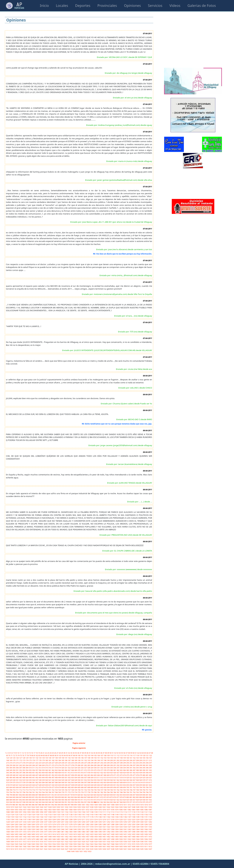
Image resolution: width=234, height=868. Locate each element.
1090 (16, 812)
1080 (121, 810)
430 (128, 773)
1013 (134, 805)
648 (105, 785)
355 (31, 770)
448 (40, 775)
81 (35, 755)
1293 (134, 824)
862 (70, 797)
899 (44, 800)
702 (134, 787)
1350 (79, 829)
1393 (113, 832)
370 (79, 770)
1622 (46, 849)
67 (150, 753)
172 (21, 760)
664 (11, 787)
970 (128, 802)
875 (112, 797)
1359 (117, 829)
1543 (8, 844)
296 (131, 765)
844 (11, 797)
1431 (125, 834)
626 (34, 785)
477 (134, 775)
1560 (79, 844)
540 (47, 780)
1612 (150, 846)
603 (105, 782)
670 (31, 787)
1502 (129, 839)
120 (144, 755)
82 (37, 755)
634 (60, 785)
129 (27, 758)
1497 (108, 839)
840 (144, 795)
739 (108, 790)
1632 (88, 849)
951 (66, 802)
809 (44, 795)
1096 (41, 812)
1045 (121, 807)
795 (144, 792)
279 (76, 765)
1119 (138, 812)
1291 (125, 824)
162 (134, 758)
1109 (96, 812)
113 (121, 755)
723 (57, 790)
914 (92, 800)
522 (134, 777)
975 (144, 802)
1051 (146, 807)
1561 (83, 844)
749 (141, 790)
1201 (41, 819)
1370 (16, 832)
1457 (88, 837)
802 (21, 795)
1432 (129, 834)
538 (40, 780)
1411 (41, 834)
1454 (75, 837)
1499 (117, 839)
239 (92, 763)
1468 (134, 837)
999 (76, 805)
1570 (121, 844)
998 (72, 805)
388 (138, 770)
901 (50, 800)
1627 (67, 849)
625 (31, 785)
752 (150, 790)
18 (37, 753)
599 (92, 782)
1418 (71, 834)
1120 (142, 812)
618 (8, 785)
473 (121, 775)
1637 (108, 849)
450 (47, 775)
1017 (150, 805)
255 (144, 763)
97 (72, 755)
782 (102, 792)
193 (89, 760)
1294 (138, 824)
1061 (41, 810)
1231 (21, 822)
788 (121, 792)
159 (125, 758)
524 (141, 777)
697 (118, 787)
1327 (129, 827)
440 (14, 775)
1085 (142, 810)
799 (11, 795)
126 (18, 758)
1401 (146, 832)
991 (50, 805)
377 (102, 770)
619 (11, 785)
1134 (54, 814)
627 (37, 785)
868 (89, 797)
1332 (150, 827)
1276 (63, 824)
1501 (125, 839)
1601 (104, 846)
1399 (138, 832)
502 (70, 777)
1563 (92, 844)
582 (37, 782)
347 (150, 768)
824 (92, 795)
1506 (146, 839)
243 (105, 763)
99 (76, 755)
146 (83, 758)
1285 (100, 824)
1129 (33, 814)
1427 (108, 834)
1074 (96, 810)
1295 (142, 824)
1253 (113, 822)
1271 (41, 824)
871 (99, 797)
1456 (83, 837)
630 (47, 785)
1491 (83, 839)
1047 (129, 807)
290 (112, 765)
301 (147, 765)
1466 (125, 837)
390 (144, 770)
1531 (104, 842)
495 (47, 777)
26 (55, 753)
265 (31, 765)
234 (76, 763)
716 (34, 790)
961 (99, 802)
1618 (29, 849)
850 (31, 797)
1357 (108, 829)
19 (39, 753)
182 (53, 760)
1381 (63, 832)
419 (92, 773)
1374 (33, 832)
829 (108, 795)
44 (97, 753)
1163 (29, 817)
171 (18, 760)
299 (141, 765)
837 (134, 795)
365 (63, 770)
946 (50, 802)
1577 (150, 844)
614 (141, 782)
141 (66, 758)
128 (24, 758)
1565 (100, 844)
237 (86, 763)
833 (121, 795)
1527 (88, 842)
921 (115, 800)
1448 (50, 837)
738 (105, 790)
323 (73, 768)
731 (83, 790)
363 (57, 770)
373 (89, 770)
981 (17, 805)
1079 (117, 810)
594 (76, 782)
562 (118, 780)
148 (89, 758)
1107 (88, 812)
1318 (92, 827)
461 (83, 775)
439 (11, 775)
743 (121, 790)
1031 (63, 807)
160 (128, 758)
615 (144, 782)
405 (47, 773)
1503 (134, 839)
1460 (100, 837)
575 (14, 782)
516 (115, 777)
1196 (21, 819)
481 (147, 775)
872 (102, 797)
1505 (142, 839)
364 (60, 770)
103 (89, 755)
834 (125, 795)
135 (47, 758)
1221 (125, 819)
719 (44, 790)
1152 (129, 814)
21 (44, 753)
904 (60, 800)
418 (89, 773)
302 (150, 765)
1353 (92, 829)
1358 (113, 829)
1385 (79, 832)
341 (131, 768)
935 (14, 802)
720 (47, 790)
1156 (146, 814)
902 (53, 800)
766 (50, 792)
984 (27, 805)
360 (47, 770)
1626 (63, 849)
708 (8, 790)
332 (102, 768)
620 (14, 785)
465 (96, 775)
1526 (83, 842)
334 (108, 768)
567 (134, 780)
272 (53, 765)
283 (89, 765)
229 (60, 763)
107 (102, 755)
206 (131, 760)
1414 (54, 834)
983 (24, 805)
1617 (25, 849)
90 (56, 755)
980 (14, 805)
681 (66, 787)
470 (112, 775)
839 (141, 795)
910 (79, 800)
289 (108, 765)
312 (37, 768)
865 (79, 797)
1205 (58, 819)
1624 (54, 849)
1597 (88, 846)
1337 (25, 829)
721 (50, 790)
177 (37, 760)
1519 (54, 842)
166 (147, 758)
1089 (12, 812)
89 (53, 755)
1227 (150, 819)
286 (99, 765)
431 (131, 773)
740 (112, 790)
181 (50, 760)
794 (141, 792)
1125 (16, 814)
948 (57, 802)
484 (11, 777)
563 (121, 780)
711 (18, 790)
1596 (83, 846)
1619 (33, 849)
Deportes (83, 6)
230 (63, 763)
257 (150, 763)
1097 (46, 812)
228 (57, 763)
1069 (75, 810)
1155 (142, 814)
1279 (75, 824)
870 (96, 797)
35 (76, 753)
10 (18, 753)
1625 (58, 849)
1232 (25, 822)
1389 (96, 832)
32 (69, 753)
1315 (79, 827)
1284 (96, 824)
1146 (104, 814)
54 (120, 753)
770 (63, 792)
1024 (33, 807)
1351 (83, 829)
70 (10, 755)
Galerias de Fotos (202, 6)
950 (63, 802)
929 (141, 800)
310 (31, 768)
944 (44, 802)
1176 (83, 817)
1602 (108, 846)
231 (66, 763)
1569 (117, 844)
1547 (25, 844)
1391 (104, 832)
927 (134, 800)
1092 (25, 812)
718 (40, 790)
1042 (108, 807)
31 (67, 753)
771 (66, 792)
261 (18, 765)
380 (112, 770)
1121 (146, 812)
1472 (150, 837)
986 (33, 805)
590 (63, 782)
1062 (46, 810)
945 (47, 802)
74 (19, 755)
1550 (37, 844)
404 (44, 773)
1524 (75, 842)
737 (102, 790)
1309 (54, 827)
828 (105, 795)
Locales (62, 6)
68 (152, 753)
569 (141, 780)
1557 (67, 844)
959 (92, 802)
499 (60, 777)
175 (31, 760)
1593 (71, 846)
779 (92, 792)
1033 (71, 807)
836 (131, 795)
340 (128, 768)
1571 (125, 844)
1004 (96, 805)
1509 (12, 842)
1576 (146, 844)
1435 (142, 834)
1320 (100, 827)
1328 (134, 827)
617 (150, 782)
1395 (121, 832)
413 (73, 773)
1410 (37, 834)
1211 (83, 819)
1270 (37, 824)
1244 (75, 822)
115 (128, 755)
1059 (33, 810)
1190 (142, 817)
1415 (58, 834)
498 (57, 777)
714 (27, 790)
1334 (12, 829)
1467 (129, 837)
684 (76, 787)
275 (63, 765)
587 (53, 782)
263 (24, 765)
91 (58, 755)
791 (131, 792)
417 (86, 773)
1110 (100, 812)
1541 (146, 842)
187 (70, 760)
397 (21, 773)
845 (14, 797)
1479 (33, 839)
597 (86, 782)
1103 (71, 812)
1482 (46, 839)
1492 (88, 839)
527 (150, 777)
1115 (121, 812)
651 (115, 785)
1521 (63, 842)
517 (118, 777)
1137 (67, 814)
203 (121, 760)
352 (21, 770)
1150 (121, 814)
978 (7, 805)
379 (108, 770)
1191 (146, 817)
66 (148, 753)
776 (83, 792)
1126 (21, 814)
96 (69, 755)
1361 (125, 829)
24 (51, 753)
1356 (104, 829)
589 (60, 782)
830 (112, 795)
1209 (75, 819)
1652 (86, 851)
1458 (92, 837)
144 (76, 758)
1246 (83, 822)
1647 (150, 849)
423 (105, 773)
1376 (41, 832)
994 (59, 805)
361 (50, 770)
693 (105, 787)
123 (8, 758)
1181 (104, 817)
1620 (37, 849)
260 (14, 765)
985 (30, 805)
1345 (58, 829)
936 (18, 802)
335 (112, 768)
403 (40, 773)
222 (37, 763)
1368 (8, 832)
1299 (12, 827)
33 (72, 753)
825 (96, 795)
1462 (108, 837)
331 (99, 768)
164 (141, 758)
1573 (134, 844)
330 (96, 768)
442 (21, 775)
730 (79, 790)
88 (51, 755)
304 (11, 768)
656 (131, 785)
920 (112, 800)
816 (66, 795)
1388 (92, 832)
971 (131, 802)
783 (105, 792)
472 (118, 775)
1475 (16, 839)
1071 (83, 810)
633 (57, 785)
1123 (8, 814)
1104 (75, 812)
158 (121, 758)
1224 (138, 819)
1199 (33, 819)
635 (63, 785)
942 (37, 802)
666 (18, 787)
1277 (67, 824)
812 (53, 795)
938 (24, 802)
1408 (29, 834)
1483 (50, 839)
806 (34, 795)
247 (118, 763)
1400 (142, 832)
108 (105, 755)
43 (95, 753)
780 (96, 792)
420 (96, 773)
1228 (8, 822)
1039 (96, 807)
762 (37, 792)
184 (60, 760)
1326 (125, 827)
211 (147, 760)
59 (131, 753)
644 (92, 785)
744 (125, 790)
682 (70, 787)
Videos (175, 6)
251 (131, 763)
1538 (134, 842)
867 (86, 797)
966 (115, 802)
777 (86, 792)
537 (37, 780)
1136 (63, 814)
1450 (58, 837)
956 (83, 802)
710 (14, 790)
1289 (117, 824)
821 (83, 795)
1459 (96, 837)
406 (50, 773)
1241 (63, 822)
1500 (121, 839)
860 (63, 797)
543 (57, 780)
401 (34, 773)
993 (56, 805)
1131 (41, 814)
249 (125, 763)
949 (60, 802)
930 (144, 800)
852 (37, 797)
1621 (41, 849)
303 (8, 768)
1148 (113, 814)
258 (8, 765)
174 (27, 760)
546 (66, 780)
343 (138, 768)
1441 (21, 837)
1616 (21, 849)
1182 (108, 817)
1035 (79, 807)
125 (14, 758)
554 (92, 780)
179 (44, 760)
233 (73, 763)
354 (27, 770)
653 (121, 785)
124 (11, 758)
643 (89, 785)
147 (86, 758)
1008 (113, 805)
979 (11, 805)
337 (118, 768)
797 (150, 792)
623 (24, 785)
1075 (100, 810)
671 (34, 787)
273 (57, 765)
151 (99, 758)
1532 (108, 842)
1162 (25, 817)
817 (70, 795)
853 (40, 797)
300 (144, 765)
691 (99, 787)
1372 (25, 832)
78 (28, 755)
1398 (134, 832)
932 (150, 800)
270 (47, 765)
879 (125, 797)
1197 (25, 819)
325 (79, 768)
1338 (29, 829)
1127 (25, 814)
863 (73, 797)
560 (112, 780)
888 (8, 800)
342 (134, 768)
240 (96, 763)
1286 (104, 824)
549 (76, 780)
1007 (109, 805)
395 (14, 773)
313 (40, 768)
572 (150, 780)
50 (111, 753)
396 (18, 773)
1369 (12, 832)
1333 (8, 829)
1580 (16, 846)
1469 (138, 837)
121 (147, 755)
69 (7, 755)
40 (88, 753)
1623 (50, 849)
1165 (37, 817)
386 (131, 770)
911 (83, 800)
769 (60, 792)
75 (21, 755)
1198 (29, 819)
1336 (21, 829)
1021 (21, 807)
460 (79, 775)
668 (24, 787)
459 (76, 775)
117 (134, 755)
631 (50, 785)
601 (99, 782)
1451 (63, 837)
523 (138, 777)
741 (115, 790)
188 (73, 760)
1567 (108, 844)
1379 (54, 832)
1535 (121, 842)
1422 (88, 834)
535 (31, 780)
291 (115, 765)
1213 (92, 819)
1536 (125, 842)
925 (128, 800)
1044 (117, 807)
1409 (33, 834)
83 (39, 755)
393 (8, 773)
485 (14, 777)
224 (44, 763)
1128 (29, 814)
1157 (150, 814)
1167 (46, 817)
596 (83, 782)
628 (40, 785)
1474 (12, 839)
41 (90, 753)
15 (30, 753)
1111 (104, 812)
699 (125, 787)
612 (134, 782)
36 (78, 753)
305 (14, 768)
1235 (37, 822)
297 (134, 765)
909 (76, 800)
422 (102, 773)
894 (27, 800)
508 (89, 777)
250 (128, 763)
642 (86, 785)
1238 (50, 822)
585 (47, 782)
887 (150, 797)
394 (11, 773)
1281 (83, 824)
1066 (63, 810)
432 (134, 773)
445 (31, 775)
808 (40, 795)
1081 (125, 810)
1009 (117, 805)
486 (18, 777)
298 (138, 765)
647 (102, 785)
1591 (63, 846)
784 (108, 792)
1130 (37, 814)
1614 (12, 849)
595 (79, 782)
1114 (117, 812)
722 (53, 790)
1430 (121, 834)
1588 (50, 846)
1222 (129, 819)
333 (105, 768)
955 (79, 802)
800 (14, 795)
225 (47, 763)
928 (138, 800)
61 (136, 753)
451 (50, 775)
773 (73, 792)
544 (60, 780)
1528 (92, 842)
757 (21, 792)
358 (40, 770)
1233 (29, 822)
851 (34, 797)
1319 (96, 827)
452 (53, 775)
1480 (37, 839)
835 (128, 795)
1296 (146, 824)
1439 (12, 837)
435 (144, 773)
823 (89, 795)
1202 (46, 819)
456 (66, 775)
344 (141, 768)
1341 (41, 829)
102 (86, 755)
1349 (75, 829)
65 (145, 753)
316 (50, 768)
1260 (142, 822)
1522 (67, 842)
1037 (88, 807)
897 (37, 800)
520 (128, 777)
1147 (108, 814)
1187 (129, 817)
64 (143, 753)
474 (125, 775)
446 (34, 775)
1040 (100, 807)
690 (96, 787)
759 (27, 792)
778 (89, 792)
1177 (88, 817)
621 (18, 785)
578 (24, 782)
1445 (37, 837)
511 (99, 777)
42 (92, 753)
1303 (29, 827)
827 (102, 795)
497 (53, 777)
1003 (92, 805)
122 (151, 755)
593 (73, 782)
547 (70, 780)
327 (86, 768)
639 (76, 785)
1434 (138, 834)
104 (92, 755)
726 (66, 790)
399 (27, 773)
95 (67, 755)
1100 (58, 812)
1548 (29, 844)
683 (73, 787)
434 (141, 773)
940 (31, 802)
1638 (113, 849)
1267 (25, 824)
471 (115, 775)
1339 (33, 829)
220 (31, 763)
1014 (138, 805)
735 (96, 790)
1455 (79, 837)
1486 (63, 839)
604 (108, 782)
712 (21, 790)
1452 (67, 837)
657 (134, 785)
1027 (46, 807)
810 (47, 795)
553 (89, 780)
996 (66, 805)
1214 (96, 819)
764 (44, 792)
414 (76, 773)
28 (60, 753)
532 (21, 780)
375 (96, 770)
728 (73, 790)
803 (24, 795)
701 (131, 787)
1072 (88, 810)
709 (11, 790)
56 (125, 753)
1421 (83, 834)
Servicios (155, 6)
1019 (12, 807)
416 (83, 773)
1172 (67, 817)
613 (138, 782)
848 (24, 797)
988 (40, 805)
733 (89, 790)
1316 (83, 827)
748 (138, 790)
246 (115, 763)
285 (96, 765)
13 (25, 753)
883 (138, 797)
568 (138, 780)
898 (40, 800)
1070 (79, 810)
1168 (50, 817)
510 (96, 777)
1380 (58, 832)
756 (18, 792)
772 (70, 792)
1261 (146, 822)
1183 (113, 817)
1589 (54, 846)
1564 (96, 844)
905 (63, 800)
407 (53, 773)
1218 (113, 819)
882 (134, 797)
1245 (79, 822)
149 (92, 758)
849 (27, 797)
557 (102, 780)
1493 (92, 839)
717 (37, 790)
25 (53, 753)
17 (35, 753)
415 (79, 773)
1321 (104, 827)
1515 (37, 842)
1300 (16, 827)
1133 (50, 814)
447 (37, 775)
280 (79, 765)
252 (134, 763)
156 (115, 758)
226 (50, 763)
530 (14, 780)
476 (131, 775)
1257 (129, 822)
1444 (33, 837)
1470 (142, 837)
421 (99, 773)
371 (83, 770)
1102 (67, 812)
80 (33, 755)
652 (118, 785)
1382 (67, 832)
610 (128, 782)
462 (86, 775)
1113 (113, 812)
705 (144, 787)
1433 (134, 834)
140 (63, 758)
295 (128, 765)
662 (150, 785)
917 (102, 800)
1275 (58, 824)
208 (138, 760)
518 (121, 777)
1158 (8, 817)
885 (144, 797)
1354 (96, 829)
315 (47, 768)
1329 (138, 827)
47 (104, 753)
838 (138, 795)
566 (131, 780)
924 (125, 800)
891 (18, 800)
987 (37, 805)
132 (37, 758)
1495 (100, 839)
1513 (29, 842)
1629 (75, 849)
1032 (67, 807)
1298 (8, 827)
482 (150, 775)
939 (27, 802)
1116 (125, 812)
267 (37, 765)
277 (70, 765)
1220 (121, 819)
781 (99, 792)
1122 (150, 812)
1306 (41, 827)
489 (27, 777)
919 (108, 800)
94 (65, 755)
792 (134, 792)
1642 (129, 849)
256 (147, 763)
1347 (67, 829)
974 (141, 802)
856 (50, 797)
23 (48, 753)
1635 (100, 849)
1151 (125, 814)
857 (53, 797)
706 (147, 787)
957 (86, 802)
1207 (67, 819)
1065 (58, 810)
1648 (69, 851)
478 (138, 775)
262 (21, 765)
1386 (83, 832)
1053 (8, 810)
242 (102, 763)
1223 (134, 819)
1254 (117, 822)
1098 (50, 812)
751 (147, 790)
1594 (75, 846)
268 (40, 765)
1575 (142, 844)
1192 (150, 817)
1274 (54, 824)
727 (70, 790)
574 (11, 782)
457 (70, 775)
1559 (75, 844)
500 (63, 777)
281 (83, 765)
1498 (113, 839)
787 (118, 792)
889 (11, 800)
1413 (50, 834)
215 (14, 763)
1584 (33, 846)
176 (34, 760)
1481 (41, 839)
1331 (146, 827)
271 (50, 765)
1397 (129, 832)
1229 (12, 822)
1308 (50, 827)
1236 (41, 822)
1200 (37, 819)
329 (92, 768)
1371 (21, 832)
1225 (142, 819)
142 (70, 758)
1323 (113, 827)
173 (24, 760)
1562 (88, 844)
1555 (58, 844)
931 (147, 800)
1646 (146, 849)
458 (73, 775)
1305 (37, 827)
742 (118, 790)
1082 (129, 810)
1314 (75, 827)
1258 (134, 822)
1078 (113, 810)
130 (31, 758)
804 (27, 795)
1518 (50, 842)
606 (115, 782)
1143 (92, 814)
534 (27, 780)
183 (57, 760)
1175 (79, 817)
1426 (104, 834)
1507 (150, 839)
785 (112, 792)
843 (8, 797)
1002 (88, 805)
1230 (16, 822)
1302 (25, 827)
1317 (88, 827)
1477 (25, 839)
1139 (75, 814)
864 (76, 797)
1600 (100, 846)
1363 (134, 829)
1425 (100, 834)
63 (141, 753)
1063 (50, 810)
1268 (29, 824)
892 (21, 800)
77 (26, 755)
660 (144, 785)
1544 (12, 844)
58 (129, 753)
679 (60, 787)
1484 (54, 839)
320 (63, 768)
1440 (16, 837)
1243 (71, 822)
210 (144, 760)
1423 (92, 834)
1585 (37, 846)
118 (138, 755)
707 (150, 787)
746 (131, 790)
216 (18, 763)
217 (21, 763)
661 (147, 785)
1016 (146, 805)
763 (40, 792)
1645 (142, 849)
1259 (138, 822)
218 (24, 763)
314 (44, 768)
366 (66, 770)
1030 (58, 807)
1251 (104, 822)
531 (18, 780)
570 (144, 780)
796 (147, 792)
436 (147, 773)
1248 (92, 822)
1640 (121, 849)
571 (147, 780)
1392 (108, 832)
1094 (33, 812)
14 (28, 753)
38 (83, 753)
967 (118, 802)
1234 (33, 822)
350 (14, 770)
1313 (71, 827)
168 (8, 760)
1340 (37, 829)
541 (50, 780)
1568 (113, 844)
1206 (63, 819)
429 (125, 773)
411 (66, 773)
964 (108, 802)
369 (76, 770)
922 (118, 800)
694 (108, 787)
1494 (96, 839)
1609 (138, 846)
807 (37, 795)
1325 (121, 827)
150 (96, 758)
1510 (16, 842)
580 (31, 782)
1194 (12, 819)
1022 (25, 807)
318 (57, 768)
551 (83, 780)
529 (11, 780)
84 (42, 755)
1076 (104, 810)
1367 (150, 829)
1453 (71, 837)
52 (115, 753)
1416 (63, 834)
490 (31, 777)
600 (96, 782)
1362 (129, 829)
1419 (75, 834)
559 (108, 780)
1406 (21, 834)
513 (105, 777)
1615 (16, 849)
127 (21, 758)
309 (27, 768)
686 (83, 787)
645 (96, 785)
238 (89, 763)
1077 (108, 810)
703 (138, 787)
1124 (12, 814)
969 (125, 802)
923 (121, 800)
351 (18, 770)
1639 (117, 849)
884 (141, 797)
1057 (25, 810)
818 (73, 795)
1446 (41, 837)
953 (73, 802)
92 (60, 755)
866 (83, 797)
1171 (63, 817)
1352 (88, 829)
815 (63, 795)
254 (141, 763)
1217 (108, 819)
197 (102, 760)
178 (40, 760)
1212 (88, 819)
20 (42, 753)
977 (150, 802)
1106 (83, 812)
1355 (100, 829)
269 (44, 765)
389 (141, 770)
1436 (146, 834)
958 (89, 802)
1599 (96, 846)
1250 (100, 822)
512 (102, 777)
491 (34, 777)
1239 (54, 822)
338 (121, 768)
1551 (41, 844)
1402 (150, 832)
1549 (33, 844)
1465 (121, 837)
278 (73, 765)
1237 (46, 822)
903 (57, 800)
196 (99, 760)
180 (47, 760)
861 (66, 797)
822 (86, 795)
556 (99, 780)
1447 (46, 837)
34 (74, 753)
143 (73, 758)
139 (60, 758)
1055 (16, 810)
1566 (104, 844)
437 (150, 773)
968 (121, 802)
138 (57, 758)
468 (105, 775)
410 (63, 773)
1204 (54, 819)
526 (147, 777)
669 (27, 787)
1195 (16, 819)
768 (57, 792)
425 (112, 773)
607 (118, 782)
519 (125, 777)
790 (128, 792)
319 (60, 768)
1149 (117, 814)
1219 (117, 819)
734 (92, 790)
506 (83, 777)
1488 (71, 839)
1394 (117, 832)
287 (102, 765)
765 (47, 792)
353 (24, 770)
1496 (104, 839)
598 (89, 782)
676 (50, 787)
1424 (96, 834)
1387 (88, 832)
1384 (75, 832)
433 (138, 773)
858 (57, 797)
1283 (92, 824)
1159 (12, 817)
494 (44, 777)
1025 (37, 807)
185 (63, 760)
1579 (12, 846)
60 (134, 753)
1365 (142, 829)
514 (108, 777)
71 (12, 755)
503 (73, 777)
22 (46, 753)
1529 (96, 842)
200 (112, 760)
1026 (41, 807)
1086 (146, 810)
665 (14, 787)
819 (76, 795)
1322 (108, 827)
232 (70, 763)
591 (66, 782)
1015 (142, 805)
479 (141, 775)
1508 (8, 842)
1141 (83, 814)
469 (108, 775)
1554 (54, 844)
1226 (146, 819)
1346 (63, 829)
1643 (134, 849)
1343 (50, 829)
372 (86, 770)
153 (105, 758)
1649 (73, 851)
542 (53, 780)
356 (34, 770)
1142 (88, 814)
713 (24, 790)
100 (79, 755)
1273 (50, 824)
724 (60, 790)
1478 (29, 839)
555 (96, 780)
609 (125, 782)
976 (147, 802)
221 (34, 763)
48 (106, 753)
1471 (146, 837)
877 (118, 797)
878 (121, 797)
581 (34, 782)
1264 (12, 824)
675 (47, 787)
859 (60, 797)
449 (44, 775)
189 (76, 760)
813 (57, 795)
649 (108, 785)
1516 (41, 842)
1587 (46, 846)
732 (86, 790)
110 (112, 755)
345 (144, 768)
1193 (8, 819)
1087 (150, 810)
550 (79, 780)
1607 (129, 846)
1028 (50, 807)
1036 (83, 807)
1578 (8, 846)
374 (92, 770)
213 (8, 763)
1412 (46, 834)
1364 (138, 829)
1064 (54, 810)
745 (128, 790)
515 (112, 777)
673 (40, 787)
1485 (58, 839)
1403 (8, 834)
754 (11, 792)
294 (125, 765)
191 (83, 760)
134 (44, 758)
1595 (79, 846)
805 (31, 795)
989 (43, 805)
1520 (58, 842)
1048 (134, 807)
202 (118, 760)
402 (37, 773)
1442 (25, 837)
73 (16, 755)
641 (83, 785)
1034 (75, 807)
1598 (92, 846)
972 (134, 802)
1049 (138, 807)
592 (70, 782)
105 (96, 755)
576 (18, 782)
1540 (142, 842)
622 (21, 785)
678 (57, 787)
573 (8, 782)
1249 (96, 822)
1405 (16, 834)
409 (60, 773)
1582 (25, 846)
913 (89, 800)
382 (118, 770)
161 (131, 758)
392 (150, 770)
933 (8, 802)
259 (11, 765)
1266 (21, 824)
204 (125, 760)
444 (27, 775)
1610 (142, 846)
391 (147, 770)
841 (147, 795)
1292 (129, 824)
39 (85, 753)
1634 (96, 849)
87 (49, 755)
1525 (79, 842)
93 (63, 755)
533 (24, 780)
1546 (21, 844)
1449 (54, 837)
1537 (129, 842)
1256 (125, 822)
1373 (29, 832)
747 (134, 790)
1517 (46, 842)
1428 (113, 834)
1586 (41, 846)
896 (34, 800)
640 (79, 785)
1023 (29, 807)
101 (83, 755)
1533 (113, 842)
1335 (16, 829)
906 (66, 800)
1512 (25, 842)
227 (53, 763)
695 (112, 787)
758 (24, 792)
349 (11, 770)
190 (79, 760)
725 (63, 790)
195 (96, 760)
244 (108, 763)
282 (86, 765)
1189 (138, 817)
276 (66, 765)
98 (74, 755)
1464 (117, 837)
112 (118, 755)
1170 (58, 817)
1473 (8, 839)
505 (79, 777)
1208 (71, 819)
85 (44, 755)
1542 (150, 842)
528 (8, 780)
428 (121, 773)
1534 (117, 842)
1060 (37, 810)
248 (121, 763)
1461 (104, 837)
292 (118, 765)
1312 (67, 827)
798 (8, 795)
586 (50, 782)
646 (99, 785)
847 (21, 797)
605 (112, 782)
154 (108, 758)
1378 (50, 832)
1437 (150, 834)
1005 (100, 805)
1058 (29, 810)
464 (92, 775)
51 (113, 753)
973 (138, 802)
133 (40, 758)
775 (79, 792)
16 (32, 753)
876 (115, 797)
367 (70, 770)
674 (44, 787)
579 (27, 782)
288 (105, 765)
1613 (8, 849)
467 (102, 775)
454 (60, 775)
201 (115, 760)
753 (8, 792)
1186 (125, 817)
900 (47, 800)
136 (50, 758)
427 (118, 773)
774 (76, 792)
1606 (125, 846)
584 (44, 782)
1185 (121, 817)
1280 (79, 824)
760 (31, 792)
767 (53, 792)
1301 (21, 827)
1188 (134, 817)
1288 (113, 824)
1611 (146, 846)
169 (11, 760)
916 (99, 800)
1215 (100, 819)
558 (105, 780)
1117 (129, 812)
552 (86, 780)
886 (147, 797)
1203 (50, 819)
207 (134, 760)
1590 (58, 846)
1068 (71, 810)
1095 (37, 812)
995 (63, 805)
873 (105, 797)
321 (66, 768)
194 (92, 760)
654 (125, 785)
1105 (79, 812)
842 (150, 795)
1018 (8, 807)
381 (115, 770)
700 (128, 787)
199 (108, 760)
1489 (75, 839)
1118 (134, 812)
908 (73, 800)
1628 (71, 849)
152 (102, 758)
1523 (71, 842)
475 (128, 775)
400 (31, 773)
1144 (96, 814)
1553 (50, 844)
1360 (121, 829)
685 (79, 787)
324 (76, 768)
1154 (138, 814)
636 (66, 785)
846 (18, 797)
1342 (46, 829)
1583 (29, 846)
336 (115, 768)
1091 (21, 812)
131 (34, 758)
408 (57, 773)
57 (127, 753)
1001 (84, 805)
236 (83, 763)
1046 (125, 807)
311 (34, 768)
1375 (37, 832)
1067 (67, 810)
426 (115, 773)
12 (23, 753)
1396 (125, 832)
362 (53, 770)
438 (8, 775)
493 (40, 777)
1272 (46, 824)
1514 (33, 842)
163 (138, 758)
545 (63, 780)
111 (115, 755)
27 (58, 753)
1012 (130, 805)
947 (53, 802)
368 (73, 770)
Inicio (44, 6)
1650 (77, 851)
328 (89, 768)
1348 (71, 829)
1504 (138, 839)
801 (18, 795)
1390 (100, 832)
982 (20, 805)
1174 (75, 817)
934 (11, 802)
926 (131, 800)
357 (37, 770)
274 (60, 765)
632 (53, 785)
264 (27, 765)
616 (147, 782)
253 (138, 763)
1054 (12, 810)
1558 (71, 844)
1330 (142, 827)
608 (121, 782)
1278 (71, 824)
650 (112, 785)
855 (47, 797)
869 (92, 797)
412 (70, 773)
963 (105, 802)
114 (125, 755)
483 (8, 777)
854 (44, 797)
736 (99, 790)
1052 (150, 807)
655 (128, 785)
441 (18, 775)
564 (125, 780)
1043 (113, 807)
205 (128, 760)
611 (131, 782)
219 (27, 763)
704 (141, 787)
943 (40, 802)
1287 (108, 824)
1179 (96, 817)
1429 (117, 834)
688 (89, 787)
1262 (150, 822)
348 (8, 770)
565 (128, 780)
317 (53, 768)
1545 (16, 844)
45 (99, 753)
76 (23, 755)
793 (138, 792)
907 (70, 800)
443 (24, 775)
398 (24, 773)
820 (79, 795)
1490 (79, 839)
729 (76, 790)
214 (11, 763)
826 (99, 795)
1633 (92, 849)
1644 (138, 849)
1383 (71, 832)
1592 (67, 846)
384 (125, 770)
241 (99, 763)
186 (66, 760)
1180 (100, 817)
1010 (121, 805)
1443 (29, 837)
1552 (46, 844)
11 (21, 753)
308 (24, 768)
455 (63, 775)
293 (121, 765)
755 (14, 792)
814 (60, 795)
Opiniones (132, 6)
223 (40, 763)
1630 (79, 849)
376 (99, 770)
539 (44, 780)
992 (53, 805)
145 (79, 758)
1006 (104, 805)
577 (21, 782)
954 (76, 802)
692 (102, 787)
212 (150, 760)
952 (70, 802)
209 (141, 760)
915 (96, 800)
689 (92, 787)
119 (141, 755)
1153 (134, 814)
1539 (138, 842)
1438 (8, 837)
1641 (125, 849)
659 (141, 785)
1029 (54, 807)
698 (121, 787)
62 (138, 753)
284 (92, 765)
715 (31, 790)
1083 (134, 810)
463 (89, 775)
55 (122, 753)
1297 (150, 824)
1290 (121, 824)
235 (79, 763)
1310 (58, 827)
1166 (41, 817)
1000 (79, 805)
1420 (79, 834)
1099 (54, 812)
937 (21, 802)
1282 (88, 824)
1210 (79, 819)
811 (50, 795)
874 (108, 797)
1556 (63, 844)
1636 (104, 849)
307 (21, 768)
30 (65, 753)
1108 (92, 812)
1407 (25, 834)
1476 (21, 839)
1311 (63, 827)
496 (50, 777)
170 (14, 760)
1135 (58, 814)
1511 (21, 842)
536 (34, 780)
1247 (88, 822)
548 (73, 780)
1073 (92, 810)
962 (102, 802)
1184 (117, 817)
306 (18, 768)
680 (63, 787)
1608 (134, 846)
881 (131, 797)
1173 (71, 817)
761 (34, 792)
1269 (33, 824)
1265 (16, 824)
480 (144, 775)
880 (128, 797)
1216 (104, 819)
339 (125, 768)
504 (76, 777)
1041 (104, 807)
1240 (58, 822)
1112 (108, 812)
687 (86, 787)
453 (57, 775)
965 (112, 802)
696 (115, 787)
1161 (21, 817)
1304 (33, 827)
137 (53, 758)
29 (62, 753)
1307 (46, 827)
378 (105, 770)
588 (57, 782)
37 (81, 753)
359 (44, 770)
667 (21, 787)
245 (112, 763)
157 (118, 758)
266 (34, 765)
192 (86, 760)
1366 (146, 829)
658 (138, 785)
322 (70, 768)
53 (118, 753)
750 (144, 790)
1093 (29, 812)
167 (150, 758)
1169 (54, 817)
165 (144, 758)
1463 (113, 837)
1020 (16, 807)
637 (70, 785)
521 (131, 777)
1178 (92, 817)
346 (147, 768)
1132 (46, 814)
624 (27, 785)
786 (115, 792)
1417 (67, 834)
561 (115, 780)
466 (99, 775)
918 (105, 800)
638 (73, 785)
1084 (138, 810)
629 (44, 785)
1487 (67, 839)
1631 (83, 849)
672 (37, 787)
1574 (138, 844)
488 (24, 777)
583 (40, 782)
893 (24, 800)
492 (37, 777)
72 (14, 755)
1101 (63, 812)
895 (31, 800)
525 (144, 777)
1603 (113, 846)
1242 (67, 822)
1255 (121, 822)
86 (46, 755)
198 (105, 760)
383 (121, 770)
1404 (12, 834)
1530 (100, 842)
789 (125, 792)
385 (128, 770)
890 (14, 800)
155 (112, 758)
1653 (89, 851)
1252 (108, 822)
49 (108, 753)
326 (83, 768)
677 (53, 787)
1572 (129, 844)
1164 (33, 817)
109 (108, 755)
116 (131, 755)
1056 (21, 810)
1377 (46, 832)
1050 (142, 807)
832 (118, 795)
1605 (121, 846)
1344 (54, 829)
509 (92, 777)
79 (30, 755)
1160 (16, 817)
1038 (92, 807)
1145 (100, 814)
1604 (117, 846)
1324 (117, 827)
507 (86, 777)
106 (99, 755)
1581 (21, 846)
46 (101, 753)
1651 (81, 851)
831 (115, 795)
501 (66, 777)
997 (69, 805)
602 (102, 782)
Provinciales (107, 6)
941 (34, 802)
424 (108, 773)
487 (21, 777)
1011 (125, 805)
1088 (8, 812)
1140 (79, 814)
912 (86, 800)
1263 (8, 824)
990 (46, 805)
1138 (71, 814)
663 (8, 787)
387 (134, 770)
